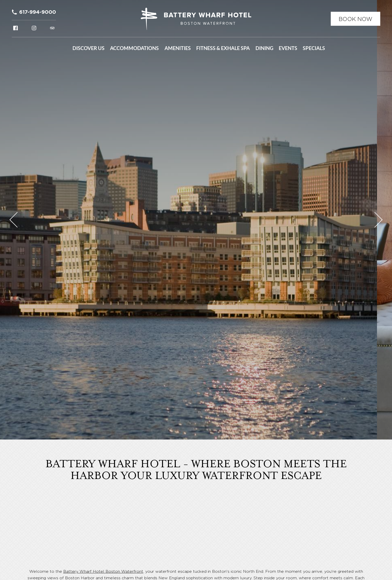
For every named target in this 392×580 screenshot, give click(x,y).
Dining (264, 48)
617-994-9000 (38, 12)
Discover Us (88, 48)
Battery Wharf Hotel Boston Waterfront (103, 571)
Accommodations (134, 48)
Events (288, 48)
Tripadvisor (52, 28)
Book (355, 19)
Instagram (34, 28)
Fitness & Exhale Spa (223, 48)
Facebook (15, 28)
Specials (314, 48)
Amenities (178, 48)
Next (375, 220)
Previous (17, 220)
